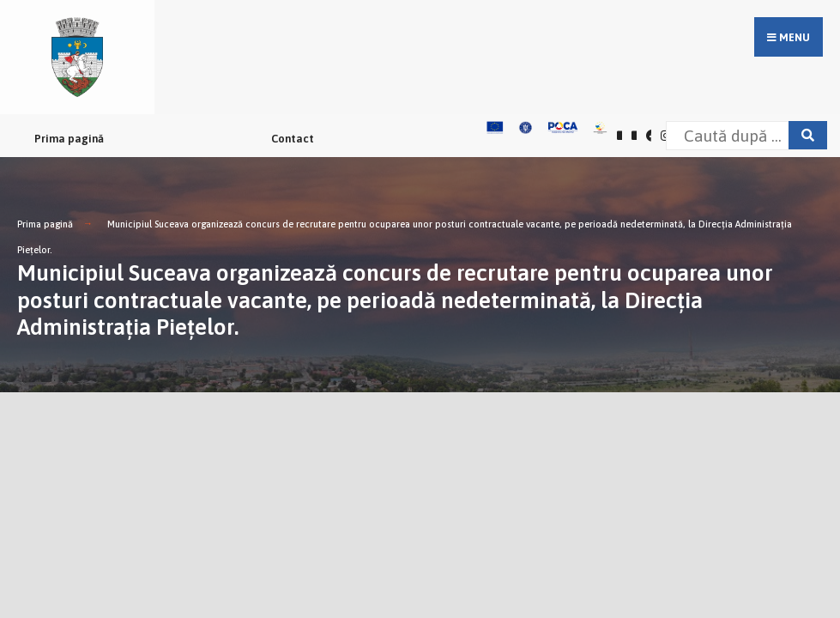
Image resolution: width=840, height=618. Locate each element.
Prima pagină (69, 139)
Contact (293, 139)
